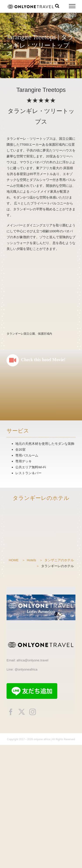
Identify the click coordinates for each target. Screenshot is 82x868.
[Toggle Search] (57, 6)
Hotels (31, 560)
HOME (14, 560)
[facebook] (11, 712)
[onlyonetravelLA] (41, 596)
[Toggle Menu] (72, 6)
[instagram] (33, 712)
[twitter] (22, 712)
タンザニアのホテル (59, 560)
